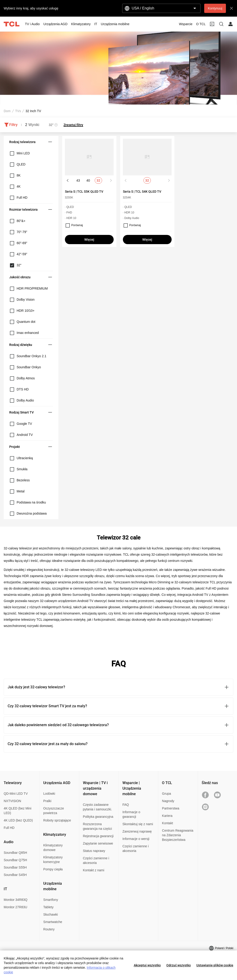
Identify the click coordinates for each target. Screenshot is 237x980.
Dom (7, 111)
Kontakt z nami (94, 870)
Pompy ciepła (53, 869)
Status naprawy (94, 851)
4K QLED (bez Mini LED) (18, 811)
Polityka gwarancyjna (98, 817)
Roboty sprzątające (57, 820)
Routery (49, 929)
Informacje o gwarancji (131, 814)
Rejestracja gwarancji (98, 836)
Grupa (166, 794)
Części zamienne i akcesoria (96, 860)
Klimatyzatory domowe (53, 848)
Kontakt (167, 823)
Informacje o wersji (136, 839)
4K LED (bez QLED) (18, 820)
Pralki (47, 801)
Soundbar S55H (15, 867)
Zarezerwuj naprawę (137, 831)
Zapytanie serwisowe (98, 843)
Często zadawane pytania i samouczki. (97, 807)
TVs (18, 111)
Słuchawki (50, 914)
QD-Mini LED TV (16, 794)
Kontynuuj (215, 8)
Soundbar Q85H (15, 853)
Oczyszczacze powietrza (53, 811)
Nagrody (168, 801)
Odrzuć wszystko (179, 965)
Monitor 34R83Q (16, 900)
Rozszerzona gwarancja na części (97, 826)
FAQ (126, 805)
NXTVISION (12, 801)
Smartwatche (53, 922)
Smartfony (51, 900)
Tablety (48, 907)
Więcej (89, 240)
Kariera (167, 816)
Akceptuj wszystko (147, 965)
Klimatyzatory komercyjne (53, 860)
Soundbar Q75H (15, 860)
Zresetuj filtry (73, 125)
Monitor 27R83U (15, 907)
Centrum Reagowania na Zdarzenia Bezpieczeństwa (178, 835)
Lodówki (49, 794)
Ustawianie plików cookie (215, 965)
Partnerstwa (171, 808)
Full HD (9, 828)
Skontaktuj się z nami (138, 824)
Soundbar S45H (15, 875)
